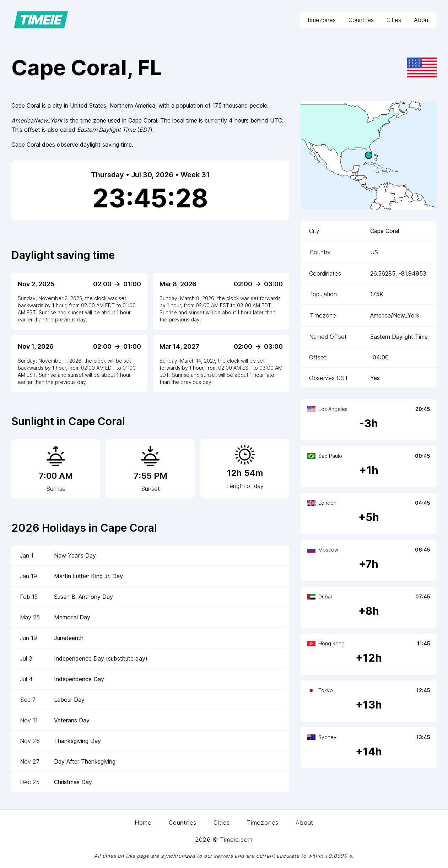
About (422, 20)
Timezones (321, 20)
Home (143, 823)
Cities (394, 20)
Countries (361, 20)
